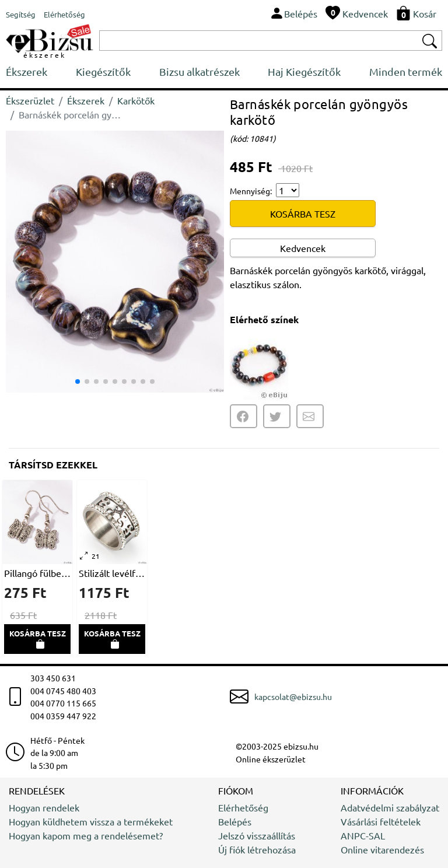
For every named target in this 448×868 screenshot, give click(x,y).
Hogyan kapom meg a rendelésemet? (86, 835)
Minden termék (406, 71)
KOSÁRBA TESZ (303, 213)
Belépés (235, 821)
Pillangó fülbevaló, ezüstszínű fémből (37, 573)
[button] (210, 261)
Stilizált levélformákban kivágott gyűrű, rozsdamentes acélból (112, 573)
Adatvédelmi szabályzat (390, 807)
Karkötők (136, 100)
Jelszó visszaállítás (257, 835)
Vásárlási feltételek (381, 821)
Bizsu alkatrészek (199, 71)
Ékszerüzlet (30, 100)
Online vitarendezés (382, 849)
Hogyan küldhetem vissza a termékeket (91, 821)
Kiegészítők (103, 71)
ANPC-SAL (363, 835)
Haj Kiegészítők (304, 71)
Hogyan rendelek (44, 807)
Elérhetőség (243, 807)
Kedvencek (303, 248)
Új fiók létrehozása (257, 849)
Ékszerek (27, 71)
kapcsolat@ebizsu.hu (293, 696)
